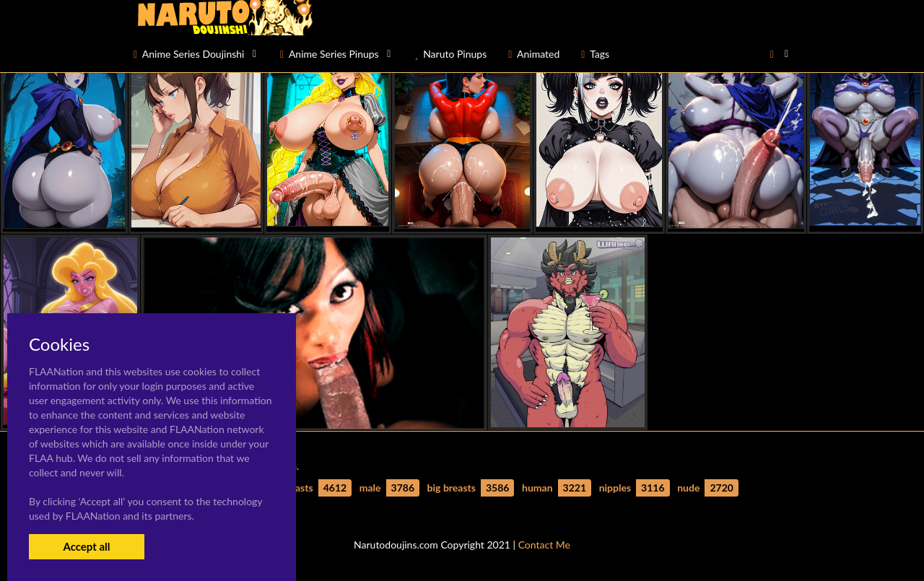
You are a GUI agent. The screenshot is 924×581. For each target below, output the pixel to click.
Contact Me (544, 545)
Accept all (86, 546)
